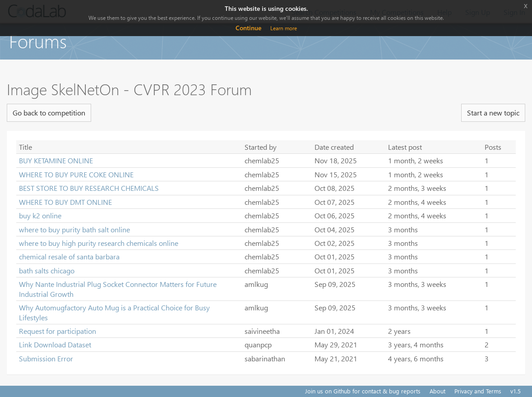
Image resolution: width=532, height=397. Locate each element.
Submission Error (46, 358)
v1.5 (516, 391)
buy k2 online (40, 215)
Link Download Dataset (55, 344)
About (437, 391)
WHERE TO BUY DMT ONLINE (65, 202)
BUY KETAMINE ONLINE (56, 160)
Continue (248, 28)
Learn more (284, 28)
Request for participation (58, 331)
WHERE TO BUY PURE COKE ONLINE (76, 174)
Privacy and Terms (478, 391)
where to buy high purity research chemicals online (99, 243)
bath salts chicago (47, 270)
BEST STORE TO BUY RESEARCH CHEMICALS (89, 188)
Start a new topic (493, 113)
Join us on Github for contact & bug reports (363, 391)
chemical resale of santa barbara (69, 256)
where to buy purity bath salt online (74, 229)
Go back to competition (49, 113)
